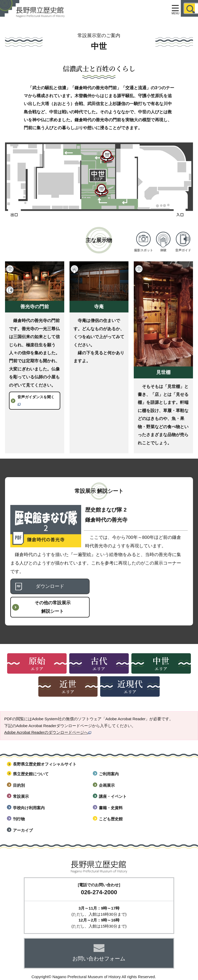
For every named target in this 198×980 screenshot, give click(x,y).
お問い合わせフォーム (99, 959)
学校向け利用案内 (29, 808)
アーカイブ (23, 830)
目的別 (19, 785)
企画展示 (107, 785)
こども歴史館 (111, 819)
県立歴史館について (31, 774)
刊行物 (19, 819)
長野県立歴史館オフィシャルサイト (45, 764)
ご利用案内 (109, 774)
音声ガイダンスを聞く (36, 400)
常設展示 (21, 796)
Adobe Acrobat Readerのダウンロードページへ (48, 732)
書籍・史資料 (111, 808)
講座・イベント (113, 796)
